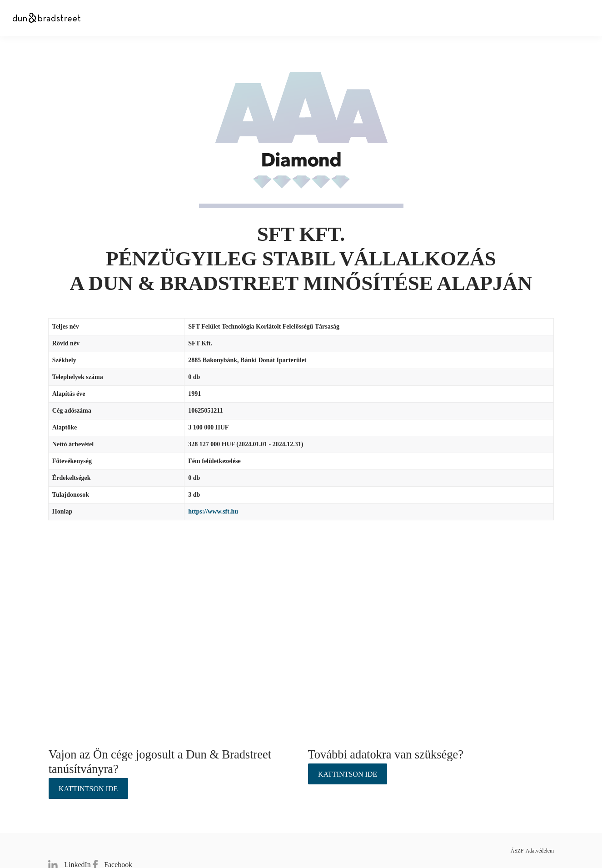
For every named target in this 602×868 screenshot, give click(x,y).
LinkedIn (67, 850)
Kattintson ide (88, 789)
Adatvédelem (537, 850)
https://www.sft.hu (213, 511)
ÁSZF (497, 850)
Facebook (118, 850)
